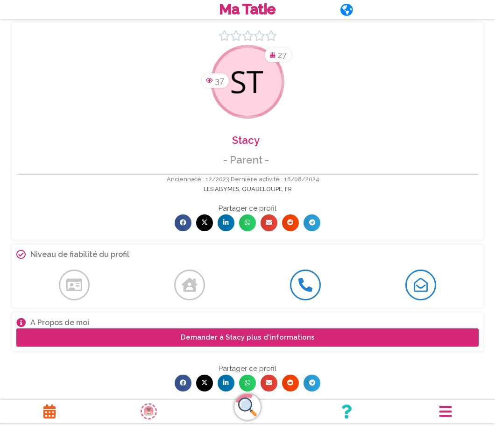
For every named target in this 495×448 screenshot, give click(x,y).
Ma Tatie (247, 10)
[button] (183, 224)
